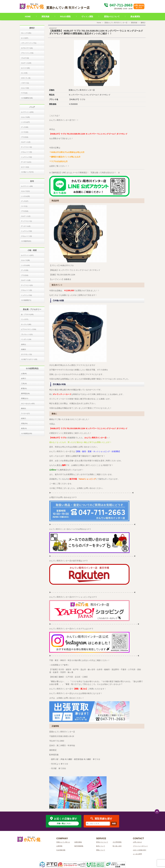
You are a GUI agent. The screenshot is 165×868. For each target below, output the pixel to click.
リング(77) (25, 319)
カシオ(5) (24, 73)
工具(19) (24, 384)
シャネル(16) (25, 196)
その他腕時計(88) (27, 98)
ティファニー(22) (27, 285)
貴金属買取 (135, 17)
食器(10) (24, 428)
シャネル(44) (25, 265)
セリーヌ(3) (25, 167)
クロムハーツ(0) (26, 152)
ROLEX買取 (65, 17)
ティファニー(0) (26, 147)
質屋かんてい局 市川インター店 (116, 23)
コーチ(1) (24, 206)
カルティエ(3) (26, 142)
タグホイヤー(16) (27, 48)
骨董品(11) (25, 398)
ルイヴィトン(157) (27, 255)
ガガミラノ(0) (26, 78)
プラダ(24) (25, 137)
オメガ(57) (25, 38)
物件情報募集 (79, 846)
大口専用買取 (117, 842)
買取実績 (45, 17)
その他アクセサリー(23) (29, 359)
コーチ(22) (25, 132)
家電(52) (24, 388)
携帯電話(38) (25, 393)
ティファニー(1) (26, 221)
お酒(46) (24, 374)
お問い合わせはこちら (139, 6)
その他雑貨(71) (26, 300)
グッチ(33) (25, 270)
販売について (101, 846)
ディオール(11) (26, 162)
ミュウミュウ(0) (26, 157)
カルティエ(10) (26, 63)
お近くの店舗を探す (140, 850)
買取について (101, 850)
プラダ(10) (25, 211)
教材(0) (23, 408)
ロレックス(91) (26, 33)
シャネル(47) (25, 122)
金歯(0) (23, 349)
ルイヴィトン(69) (27, 186)
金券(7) (23, 378)
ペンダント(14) (26, 339)
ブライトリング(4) (27, 53)
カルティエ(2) (26, 216)
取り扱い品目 (117, 846)
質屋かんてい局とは (63, 842)
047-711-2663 (118, 5)
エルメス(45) (25, 117)
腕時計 (143, 23)
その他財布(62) (26, 241)
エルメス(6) (25, 88)
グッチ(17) (25, 201)
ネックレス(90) (26, 324)
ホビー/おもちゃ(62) (28, 403)
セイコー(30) (25, 68)
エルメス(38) (25, 260)
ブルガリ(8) (25, 58)
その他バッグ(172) (27, 172)
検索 (114, 824)
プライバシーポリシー (140, 846)
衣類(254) (24, 423)
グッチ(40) (25, 127)
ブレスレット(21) (27, 334)
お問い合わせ (137, 842)
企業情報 (59, 846)
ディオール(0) (26, 226)
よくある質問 (137, 854)
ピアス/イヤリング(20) (29, 329)
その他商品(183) (27, 433)
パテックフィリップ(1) (29, 43)
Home (99, 23)
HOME (28, 17)
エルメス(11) (25, 191)
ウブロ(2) (24, 93)
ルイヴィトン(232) (27, 112)
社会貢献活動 (61, 850)
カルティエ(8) (26, 280)
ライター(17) (25, 413)
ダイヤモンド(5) (26, 354)
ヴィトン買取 (87, 17)
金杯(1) (23, 344)
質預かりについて (112, 17)
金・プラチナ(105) (27, 314)
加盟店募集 (78, 842)
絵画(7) (23, 418)
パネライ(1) (25, 83)
